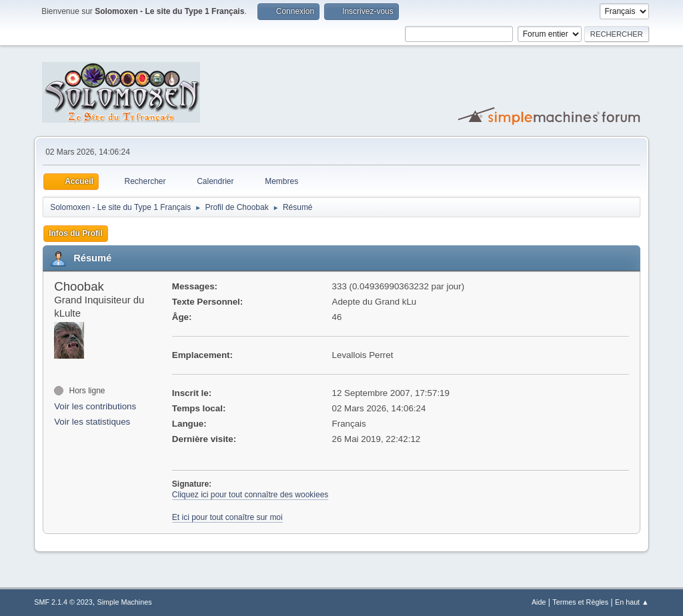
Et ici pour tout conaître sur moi (227, 517)
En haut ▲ (632, 602)
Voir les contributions (95, 406)
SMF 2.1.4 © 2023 (63, 602)
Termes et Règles (580, 602)
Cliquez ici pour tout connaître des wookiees (250, 495)
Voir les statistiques (92, 422)
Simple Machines (125, 602)
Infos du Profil (76, 233)
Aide (539, 602)
